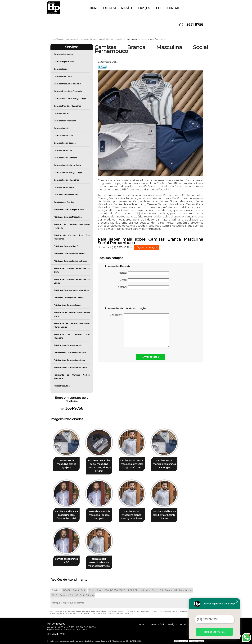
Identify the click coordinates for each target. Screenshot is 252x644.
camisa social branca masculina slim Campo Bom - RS (66, 515)
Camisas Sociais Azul (64, 136)
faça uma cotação (147, 248)
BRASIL (67, 590)
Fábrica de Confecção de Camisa (69, 298)
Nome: (144, 273)
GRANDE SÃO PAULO (115, 590)
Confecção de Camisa (64, 202)
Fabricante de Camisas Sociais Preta (71, 367)
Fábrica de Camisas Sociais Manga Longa (72, 281)
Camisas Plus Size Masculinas (68, 106)
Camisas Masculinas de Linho (67, 84)
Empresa (110, 8)
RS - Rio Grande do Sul (62, 595)
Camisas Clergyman (64, 54)
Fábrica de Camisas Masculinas (68, 217)
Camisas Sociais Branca (65, 143)
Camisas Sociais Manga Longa (68, 172)
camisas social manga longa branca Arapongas (164, 464)
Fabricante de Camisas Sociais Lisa (70, 360)
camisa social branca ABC (66, 561)
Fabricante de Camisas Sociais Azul (70, 353)
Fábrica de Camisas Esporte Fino (69, 209)
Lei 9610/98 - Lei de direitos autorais (118, 613)
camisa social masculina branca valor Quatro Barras (132, 515)
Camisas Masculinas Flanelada (68, 91)
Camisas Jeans (61, 69)
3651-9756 (195, 25)
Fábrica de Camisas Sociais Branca (70, 254)
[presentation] (126, 299)
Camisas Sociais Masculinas (67, 180)
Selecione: (56, 590)
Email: (145, 280)
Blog (159, 8)
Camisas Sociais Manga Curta (68, 165)
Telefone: (143, 287)
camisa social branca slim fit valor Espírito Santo (164, 515)
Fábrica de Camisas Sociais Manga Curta (72, 270)
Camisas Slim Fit (62, 113)
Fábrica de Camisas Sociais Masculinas (72, 290)
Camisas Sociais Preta (64, 187)
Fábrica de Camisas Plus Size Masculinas (72, 237)
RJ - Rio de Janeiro (183, 590)
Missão (126, 8)
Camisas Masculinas (63, 76)
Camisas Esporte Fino (64, 62)
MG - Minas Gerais (149, 590)
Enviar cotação (151, 357)
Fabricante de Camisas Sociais (68, 345)
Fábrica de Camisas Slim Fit (67, 246)
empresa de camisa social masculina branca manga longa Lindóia (99, 466)
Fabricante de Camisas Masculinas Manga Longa (72, 325)
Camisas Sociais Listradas (66, 158)
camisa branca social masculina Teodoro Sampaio (99, 515)
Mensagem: (139, 330)
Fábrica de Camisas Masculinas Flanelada (72, 226)
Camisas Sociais (61, 128)
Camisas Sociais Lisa (63, 150)
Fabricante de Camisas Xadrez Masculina (72, 377)
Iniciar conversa (214, 632)
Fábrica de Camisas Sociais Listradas (71, 261)
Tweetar (102, 67)
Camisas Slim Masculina (65, 121)
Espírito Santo (80, 590)
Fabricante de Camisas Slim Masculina (72, 336)
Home (94, 8)
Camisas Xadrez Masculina (66, 195)
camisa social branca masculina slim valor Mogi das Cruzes (132, 464)
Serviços (143, 8)
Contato (174, 8)
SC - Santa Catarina (85, 595)
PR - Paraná (166, 590)
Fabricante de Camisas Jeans (67, 305)
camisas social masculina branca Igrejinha (66, 464)
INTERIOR (133, 590)
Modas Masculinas (62, 386)
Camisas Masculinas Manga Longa (70, 99)
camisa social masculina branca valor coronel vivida (99, 562)
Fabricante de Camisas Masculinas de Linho (72, 314)
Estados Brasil (95, 590)
